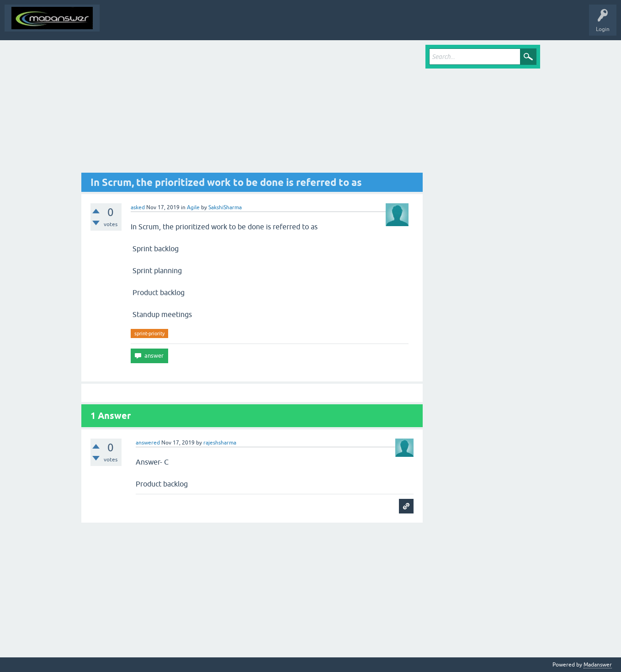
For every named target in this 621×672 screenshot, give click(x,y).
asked (138, 207)
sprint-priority (149, 333)
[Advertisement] (252, 109)
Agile (193, 207)
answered (148, 443)
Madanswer (598, 665)
